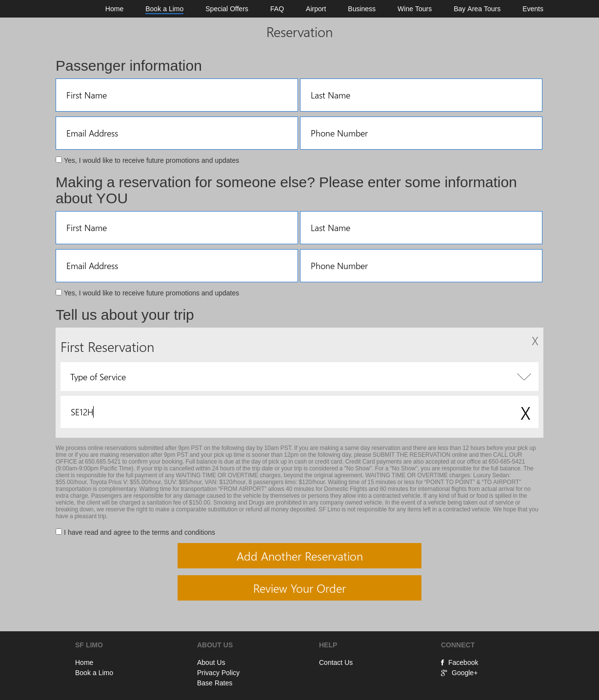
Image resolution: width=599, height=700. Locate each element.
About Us (211, 662)
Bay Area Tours (477, 9)
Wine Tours (415, 9)
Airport (316, 9)
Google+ (459, 673)
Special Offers (227, 9)
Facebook (459, 662)
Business (362, 9)
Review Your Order (299, 588)
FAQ (277, 9)
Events (533, 9)
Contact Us (336, 662)
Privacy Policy (218, 673)
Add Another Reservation (300, 556)
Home (114, 9)
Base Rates (215, 683)
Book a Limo (164, 9)
